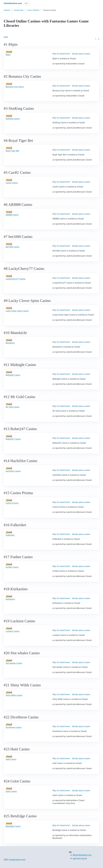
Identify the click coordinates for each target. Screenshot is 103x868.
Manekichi (10, 343)
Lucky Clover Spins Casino (17, 311)
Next (6, 37)
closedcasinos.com (17, 860)
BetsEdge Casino (13, 826)
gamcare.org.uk (80, 858)
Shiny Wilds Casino (14, 695)
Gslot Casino (11, 791)
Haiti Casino (11, 759)
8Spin (8, 55)
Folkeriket (10, 535)
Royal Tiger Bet (12, 151)
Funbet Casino (12, 567)
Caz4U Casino (12, 183)
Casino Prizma (12, 503)
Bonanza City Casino (15, 87)
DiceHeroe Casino (14, 727)
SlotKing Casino (13, 119)
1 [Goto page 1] (96, 39)
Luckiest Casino (13, 631)
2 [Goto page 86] (99, 39)
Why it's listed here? (61, 54)
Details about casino (81, 54)
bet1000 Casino (13, 247)
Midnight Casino (13, 375)
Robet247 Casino (13, 439)
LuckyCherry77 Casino (16, 279)
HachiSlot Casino (13, 471)
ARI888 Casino (12, 215)
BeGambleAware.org (82, 855)
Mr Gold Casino (13, 407)
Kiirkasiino (10, 599)
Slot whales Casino (14, 663)
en (26, 3)
